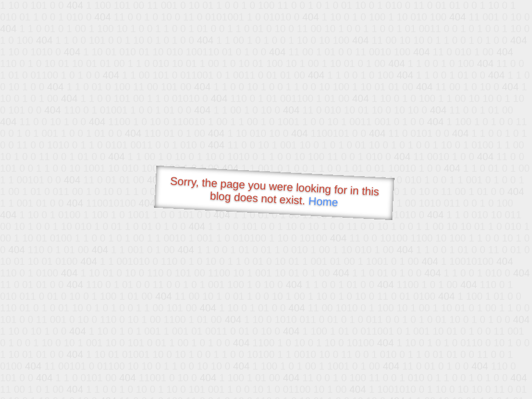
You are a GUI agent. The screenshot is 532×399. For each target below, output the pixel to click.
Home (323, 201)
